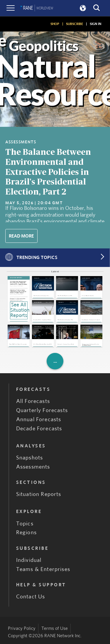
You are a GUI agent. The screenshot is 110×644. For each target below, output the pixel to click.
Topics (25, 524)
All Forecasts (33, 401)
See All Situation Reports (19, 310)
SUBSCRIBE (75, 24)
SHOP (55, 24)
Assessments (33, 467)
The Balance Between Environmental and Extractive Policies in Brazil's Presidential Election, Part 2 (48, 172)
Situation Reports (39, 494)
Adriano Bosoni (87, 345)
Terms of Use (55, 628)
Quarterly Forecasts (42, 410)
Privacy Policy (22, 628)
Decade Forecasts (39, 429)
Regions (26, 533)
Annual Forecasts (39, 420)
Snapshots (30, 458)
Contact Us (31, 597)
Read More (21, 236)
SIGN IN (95, 24)
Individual (29, 560)
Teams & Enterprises (43, 569)
